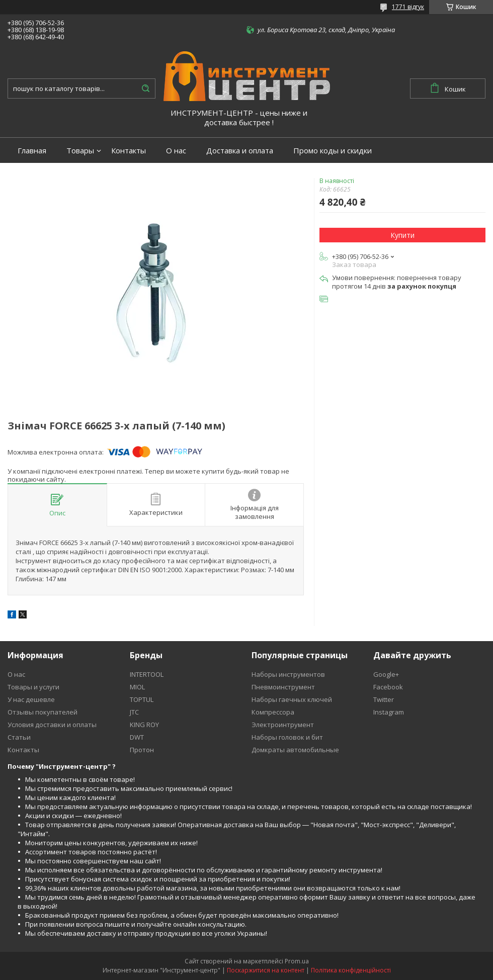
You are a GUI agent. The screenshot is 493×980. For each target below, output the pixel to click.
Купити (402, 235)
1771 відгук (408, 7)
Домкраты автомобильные (295, 750)
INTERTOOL (147, 674)
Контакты (129, 151)
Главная (32, 151)
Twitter (384, 699)
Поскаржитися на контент (266, 970)
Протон (142, 750)
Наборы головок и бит (287, 737)
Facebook (388, 687)
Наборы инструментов (288, 674)
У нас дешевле (31, 699)
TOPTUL (142, 699)
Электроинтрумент (283, 725)
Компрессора (273, 712)
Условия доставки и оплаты (52, 725)
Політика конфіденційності (351, 970)
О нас (176, 151)
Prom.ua (297, 961)
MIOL (137, 687)
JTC (134, 712)
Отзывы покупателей (43, 712)
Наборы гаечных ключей (292, 699)
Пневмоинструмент (283, 687)
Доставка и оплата (240, 151)
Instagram (389, 712)
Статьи (19, 737)
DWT (137, 737)
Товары (80, 151)
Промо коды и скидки (333, 151)
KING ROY (144, 725)
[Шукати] (145, 88)
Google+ (386, 674)
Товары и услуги (33, 687)
